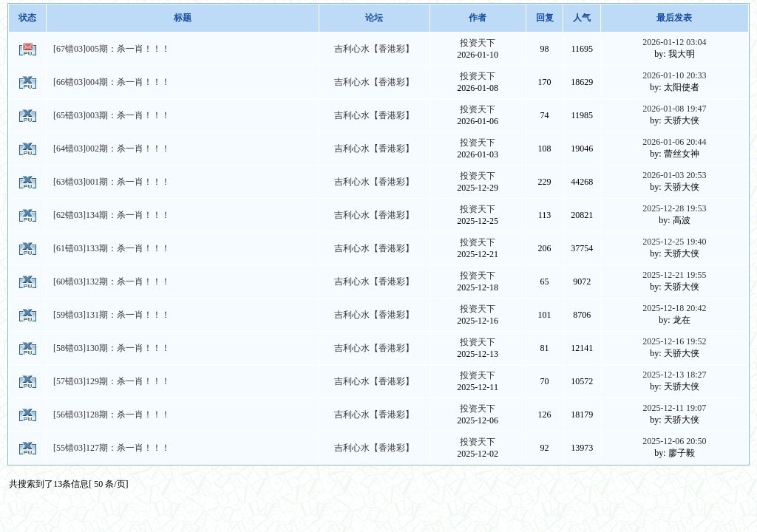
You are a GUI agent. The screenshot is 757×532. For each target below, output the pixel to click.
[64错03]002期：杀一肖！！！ (112, 149)
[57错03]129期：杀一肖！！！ (112, 381)
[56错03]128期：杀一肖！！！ (112, 415)
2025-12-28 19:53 (674, 208)
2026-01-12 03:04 (674, 42)
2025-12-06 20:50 (674, 441)
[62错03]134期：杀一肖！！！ (112, 215)
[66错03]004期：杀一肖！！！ (112, 82)
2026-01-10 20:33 (674, 75)
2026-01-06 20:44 (674, 142)
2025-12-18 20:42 (674, 308)
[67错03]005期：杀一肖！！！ (112, 49)
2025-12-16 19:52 (674, 341)
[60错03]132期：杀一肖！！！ (112, 282)
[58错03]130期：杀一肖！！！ (112, 348)
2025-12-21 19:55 (674, 275)
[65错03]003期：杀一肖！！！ (112, 115)
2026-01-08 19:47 (674, 109)
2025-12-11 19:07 (674, 408)
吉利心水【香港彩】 (374, 49)
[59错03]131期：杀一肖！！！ (112, 315)
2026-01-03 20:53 (674, 175)
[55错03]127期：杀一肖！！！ (112, 448)
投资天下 (478, 43)
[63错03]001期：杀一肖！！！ (112, 182)
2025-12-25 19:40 (674, 242)
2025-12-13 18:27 (674, 375)
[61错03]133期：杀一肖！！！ (112, 248)
